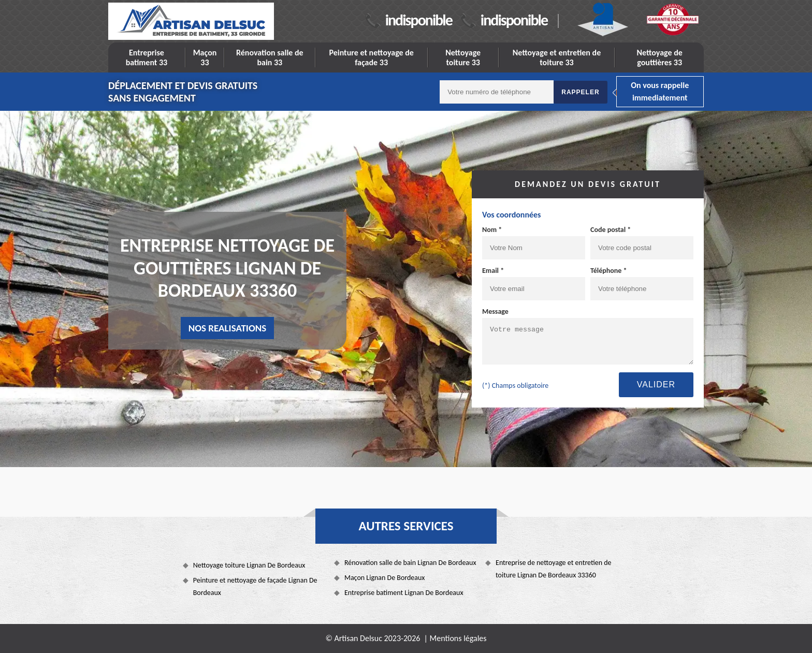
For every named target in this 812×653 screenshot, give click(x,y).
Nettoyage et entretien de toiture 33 (557, 57)
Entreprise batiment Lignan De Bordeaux (404, 593)
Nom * (492, 230)
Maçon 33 (205, 57)
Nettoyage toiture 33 (463, 57)
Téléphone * (609, 271)
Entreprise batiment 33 (147, 57)
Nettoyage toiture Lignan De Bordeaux (249, 565)
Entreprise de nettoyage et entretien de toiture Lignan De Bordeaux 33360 (554, 569)
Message (495, 311)
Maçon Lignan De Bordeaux (385, 578)
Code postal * (611, 230)
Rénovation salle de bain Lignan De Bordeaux (410, 563)
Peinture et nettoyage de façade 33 (371, 57)
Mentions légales (458, 638)
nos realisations (228, 328)
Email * (493, 271)
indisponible (419, 20)
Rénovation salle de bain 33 (270, 57)
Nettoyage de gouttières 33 (660, 57)
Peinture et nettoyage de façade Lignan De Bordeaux (255, 586)
